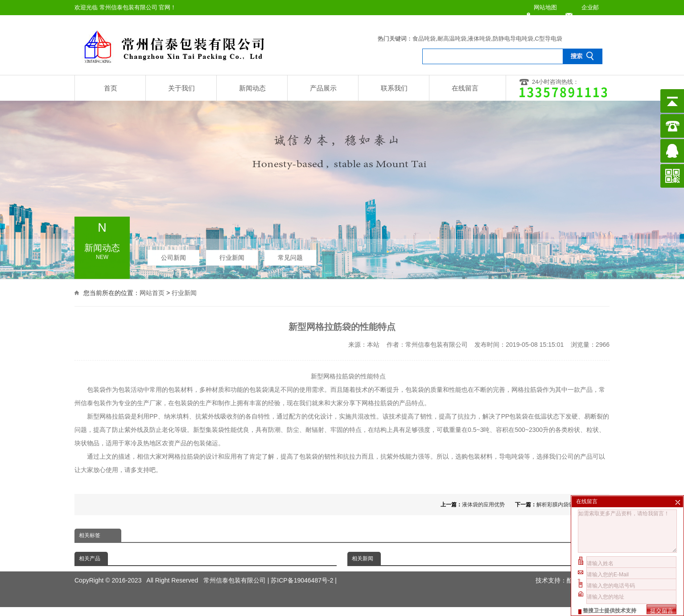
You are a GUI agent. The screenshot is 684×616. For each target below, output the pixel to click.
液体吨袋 (479, 39)
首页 (111, 88)
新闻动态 (252, 88)
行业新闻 (232, 256)
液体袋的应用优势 (483, 505)
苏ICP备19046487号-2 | (304, 571)
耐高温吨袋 (452, 39)
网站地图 (545, 7)
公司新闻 (173, 256)
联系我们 (394, 88)
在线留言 (465, 88)
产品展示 (323, 88)
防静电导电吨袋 (513, 39)
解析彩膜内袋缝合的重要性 (569, 505)
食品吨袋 (424, 39)
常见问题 (290, 256)
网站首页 (152, 292)
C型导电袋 (549, 39)
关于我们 (181, 88)
